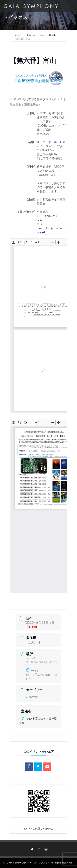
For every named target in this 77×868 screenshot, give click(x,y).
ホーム (19, 35)
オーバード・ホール (50, 142)
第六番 (52, 35)
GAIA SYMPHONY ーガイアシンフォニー (28, 863)
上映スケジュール (35, 35)
